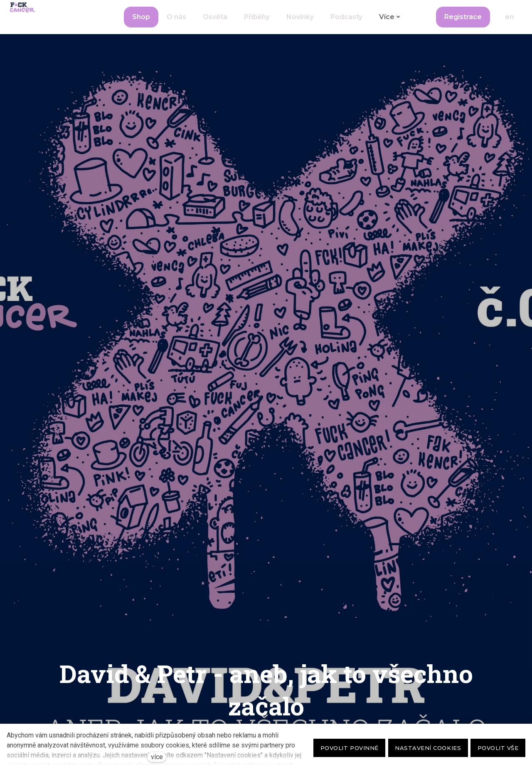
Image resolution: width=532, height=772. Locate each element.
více (157, 757)
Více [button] (390, 25)
